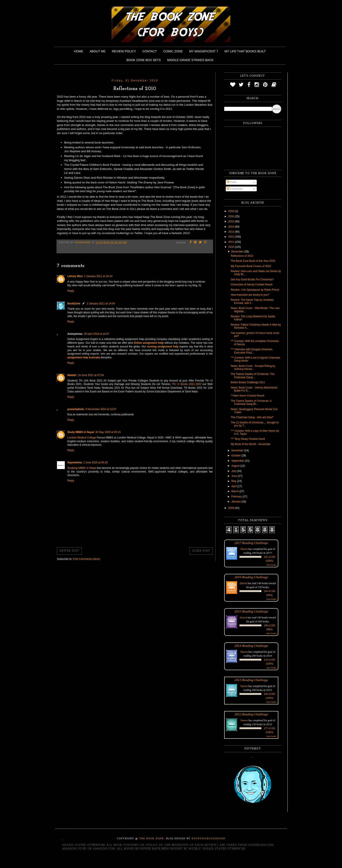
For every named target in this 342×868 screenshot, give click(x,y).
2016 (232, 216)
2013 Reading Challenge (251, 680)
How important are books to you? (250, 295)
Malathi (72, 375)
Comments (235, 189)
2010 (232, 247)
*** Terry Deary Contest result (248, 439)
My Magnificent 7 (204, 51)
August (236, 466)
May (234, 481)
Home (79, 51)
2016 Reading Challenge (251, 577)
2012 (232, 237)
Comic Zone (173, 51)
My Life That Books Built (245, 51)
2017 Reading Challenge (251, 543)
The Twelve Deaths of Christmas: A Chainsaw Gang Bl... (251, 402)
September (238, 461)
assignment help (153, 343)
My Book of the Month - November (251, 444)
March (235, 491)
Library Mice (75, 276)
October (236, 456)
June (235, 476)
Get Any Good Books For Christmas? (252, 280)
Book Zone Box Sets (144, 60)
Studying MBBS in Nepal (82, 468)
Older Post (201, 551)
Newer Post (69, 551)
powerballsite (76, 409)
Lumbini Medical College (82, 438)
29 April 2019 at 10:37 (97, 334)
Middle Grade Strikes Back (190, 60)
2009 (232, 508)
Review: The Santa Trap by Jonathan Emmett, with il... (252, 301)
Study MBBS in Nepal (81, 432)
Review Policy (124, 51)
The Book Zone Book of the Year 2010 (253, 261)
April (234, 486)
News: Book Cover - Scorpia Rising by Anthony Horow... (253, 368)
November (238, 450)
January (236, 502)
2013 (232, 232)
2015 (232, 221)
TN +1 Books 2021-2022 (187, 384)
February (237, 497)
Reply (71, 291)
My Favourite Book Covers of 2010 (251, 266)
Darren (244, 549)
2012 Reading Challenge (251, 714)
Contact (150, 51)
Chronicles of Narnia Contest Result (252, 285)
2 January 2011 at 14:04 (101, 304)
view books (271, 565)
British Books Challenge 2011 (248, 382)
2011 (232, 242)
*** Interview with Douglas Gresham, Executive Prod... (252, 351)
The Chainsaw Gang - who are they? (252, 417)
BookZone (74, 304)
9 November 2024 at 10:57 (101, 409)
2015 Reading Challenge (251, 611)
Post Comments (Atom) (86, 559)
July (234, 471)
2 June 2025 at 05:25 (96, 462)
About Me (98, 51)
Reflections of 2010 (242, 256)
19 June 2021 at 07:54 (91, 375)
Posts (232, 182)
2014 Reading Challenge (251, 646)
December (238, 252)
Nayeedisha (75, 462)
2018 (232, 211)
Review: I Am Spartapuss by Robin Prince (255, 290)
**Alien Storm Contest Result (247, 396)
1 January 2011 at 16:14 (98, 276)
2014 (232, 227)
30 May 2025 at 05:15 (108, 432)
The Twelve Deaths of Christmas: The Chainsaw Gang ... (253, 376)
